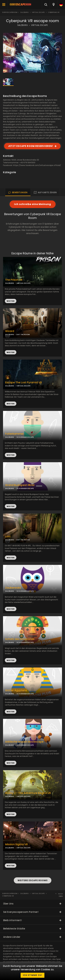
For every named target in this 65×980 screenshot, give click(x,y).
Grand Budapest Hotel (20, 485)
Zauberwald (13, 588)
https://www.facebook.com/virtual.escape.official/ (37, 165)
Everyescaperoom (10, 12)
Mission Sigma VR (16, 844)
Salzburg (24, 12)
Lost (8, 536)
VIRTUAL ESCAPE (39, 25)
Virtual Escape (38, 12)
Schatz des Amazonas (20, 639)
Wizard (10, 331)
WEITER (11, 352)
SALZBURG (22, 25)
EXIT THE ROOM (23, 334)
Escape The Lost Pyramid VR (23, 383)
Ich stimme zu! (32, 975)
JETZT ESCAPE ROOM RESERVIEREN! (31, 146)
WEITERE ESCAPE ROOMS (33, 880)
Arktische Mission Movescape (24, 742)
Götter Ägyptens (16, 690)
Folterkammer (14, 434)
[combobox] (53, 5)
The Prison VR (14, 280)
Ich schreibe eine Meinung (33, 204)
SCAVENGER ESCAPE (25, 437)
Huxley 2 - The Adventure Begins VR (28, 793)
